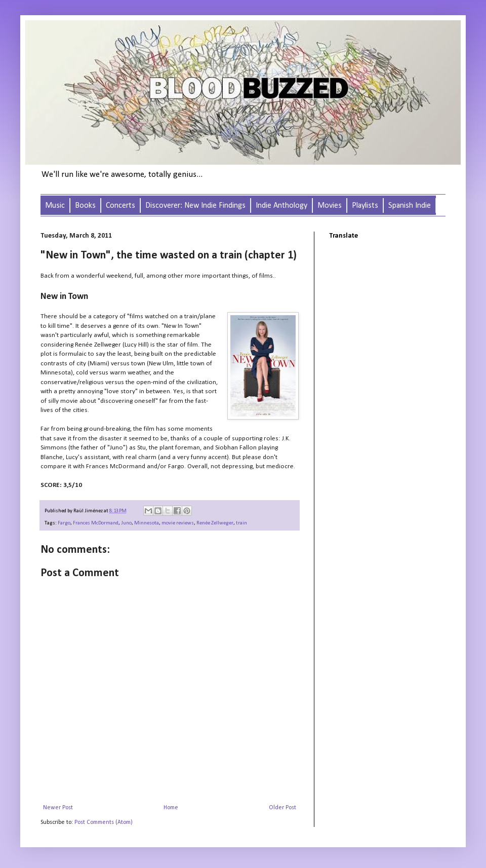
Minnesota (147, 523)
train (241, 523)
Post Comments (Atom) (104, 822)
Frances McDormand (96, 523)
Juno (126, 523)
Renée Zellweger (215, 523)
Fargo (64, 523)
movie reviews (178, 523)
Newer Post (58, 808)
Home (171, 808)
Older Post (282, 808)
